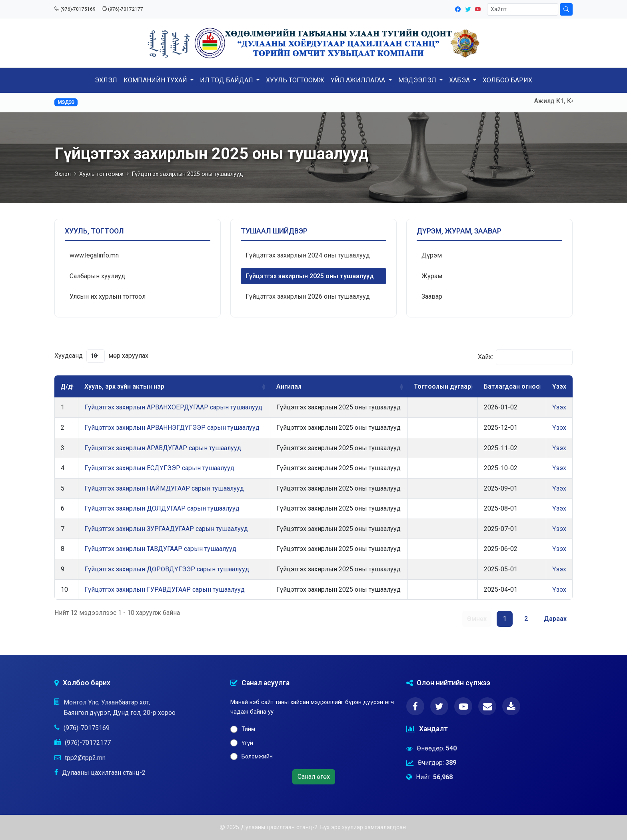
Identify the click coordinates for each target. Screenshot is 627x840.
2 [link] (526, 619)
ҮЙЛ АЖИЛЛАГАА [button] (359, 80)
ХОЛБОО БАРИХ (507, 80)
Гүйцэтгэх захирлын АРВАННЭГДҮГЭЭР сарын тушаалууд (172, 428)
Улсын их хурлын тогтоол (108, 296)
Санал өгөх (314, 777)
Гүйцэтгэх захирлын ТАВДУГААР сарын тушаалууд (160, 549)
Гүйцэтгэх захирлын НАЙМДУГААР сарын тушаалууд (164, 488)
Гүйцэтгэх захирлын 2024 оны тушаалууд (308, 255)
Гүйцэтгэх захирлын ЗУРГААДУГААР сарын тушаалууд (166, 529)
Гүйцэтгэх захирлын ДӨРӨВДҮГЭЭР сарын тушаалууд (167, 569)
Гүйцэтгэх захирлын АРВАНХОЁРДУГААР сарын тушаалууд (173, 407)
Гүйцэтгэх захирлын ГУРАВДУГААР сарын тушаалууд (165, 590)
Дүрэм (432, 255)
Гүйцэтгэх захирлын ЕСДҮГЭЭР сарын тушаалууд (159, 468)
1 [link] (505, 619)
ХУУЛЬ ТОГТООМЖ (295, 80)
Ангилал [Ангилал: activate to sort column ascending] (289, 386)
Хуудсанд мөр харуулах (101, 356)
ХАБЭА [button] (460, 80)
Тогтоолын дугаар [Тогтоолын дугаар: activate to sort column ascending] (442, 386)
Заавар (432, 296)
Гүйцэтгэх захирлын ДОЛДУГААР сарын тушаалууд (162, 508)
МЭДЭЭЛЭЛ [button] (418, 80)
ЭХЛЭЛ (106, 80)
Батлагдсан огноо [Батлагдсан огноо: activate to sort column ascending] (512, 386)
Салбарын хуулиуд (97, 276)
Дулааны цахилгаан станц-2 (104, 773)
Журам (432, 276)
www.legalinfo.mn (94, 255)
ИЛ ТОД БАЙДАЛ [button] (227, 80)
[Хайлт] (523, 9)
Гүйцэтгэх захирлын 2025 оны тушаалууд (310, 276)
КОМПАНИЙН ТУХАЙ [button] (156, 80)
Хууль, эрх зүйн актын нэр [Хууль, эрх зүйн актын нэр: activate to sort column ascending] (124, 386)
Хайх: (525, 357)
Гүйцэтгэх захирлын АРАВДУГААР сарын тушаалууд (163, 448)
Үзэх (559, 407)
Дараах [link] (555, 619)
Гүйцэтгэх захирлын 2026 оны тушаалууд (308, 296)
